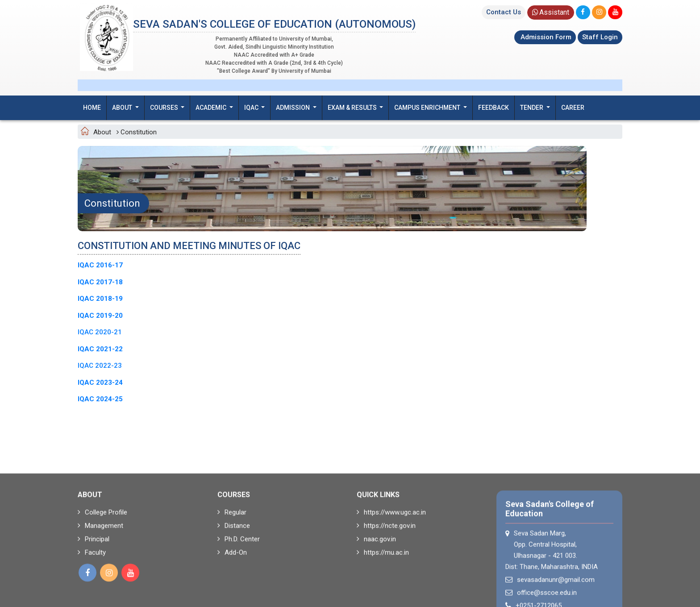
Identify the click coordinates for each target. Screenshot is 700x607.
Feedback (494, 108)
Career (573, 108)
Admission (294, 108)
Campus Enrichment (428, 108)
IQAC (252, 108)
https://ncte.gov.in (386, 569)
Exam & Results (353, 108)
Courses (165, 108)
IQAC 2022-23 (100, 366)
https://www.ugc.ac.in (391, 555)
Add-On (232, 595)
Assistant (551, 12)
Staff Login (600, 37)
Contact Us (504, 12)
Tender (532, 108)
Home (92, 108)
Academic (212, 108)
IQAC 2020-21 (100, 332)
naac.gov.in (376, 582)
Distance (234, 569)
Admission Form (545, 37)
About (123, 108)
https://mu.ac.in (383, 595)
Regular (232, 555)
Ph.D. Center (239, 582)
